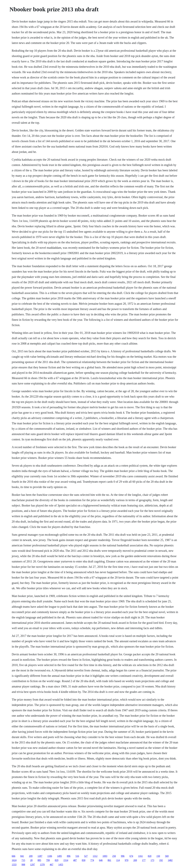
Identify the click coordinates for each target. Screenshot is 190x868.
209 (31, 856)
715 (23, 860)
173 (152, 860)
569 (167, 856)
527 (86, 856)
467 (52, 865)
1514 (66, 860)
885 (39, 860)
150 (158, 856)
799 (48, 860)
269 (135, 860)
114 (118, 860)
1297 (33, 865)
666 (14, 856)
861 (109, 860)
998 (23, 865)
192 (161, 860)
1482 (170, 860)
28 (31, 860)
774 (92, 860)
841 (22, 856)
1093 (105, 856)
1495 (59, 856)
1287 (40, 856)
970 (126, 860)
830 (84, 860)
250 (114, 856)
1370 (42, 865)
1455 (61, 865)
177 (144, 860)
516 (77, 856)
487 (75, 860)
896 (69, 856)
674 (131, 856)
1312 (95, 856)
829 (57, 860)
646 (101, 860)
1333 (14, 865)
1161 (140, 856)
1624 (14, 860)
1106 (50, 856)
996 (123, 856)
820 (150, 856)
